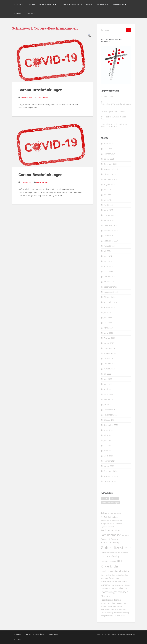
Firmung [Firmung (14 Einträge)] (115, 539)
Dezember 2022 (111, 348)
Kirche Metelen (42, 98)
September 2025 (111, 179)
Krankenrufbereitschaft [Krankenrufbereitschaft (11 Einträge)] (110, 578)
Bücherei (18, 640)
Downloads (30, 14)
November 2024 (111, 231)
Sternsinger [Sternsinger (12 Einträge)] (105, 609)
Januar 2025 (109, 220)
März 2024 (108, 271)
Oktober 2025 (110, 174)
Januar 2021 (109, 466)
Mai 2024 (108, 261)
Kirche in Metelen (46, 5)
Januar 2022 (109, 405)
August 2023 (109, 307)
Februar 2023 (110, 338)
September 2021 (111, 425)
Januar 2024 (109, 282)
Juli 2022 (107, 374)
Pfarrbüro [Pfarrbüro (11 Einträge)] (123, 588)
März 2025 (108, 210)
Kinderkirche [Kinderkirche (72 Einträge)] (110, 566)
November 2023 (111, 292)
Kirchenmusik (102, 5)
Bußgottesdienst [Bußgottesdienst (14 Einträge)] (108, 523)
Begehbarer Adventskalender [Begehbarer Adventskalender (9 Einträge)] (112, 520)
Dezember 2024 (111, 225)
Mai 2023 (108, 323)
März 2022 (108, 394)
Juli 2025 (107, 190)
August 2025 (109, 184)
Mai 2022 (108, 384)
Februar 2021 (110, 461)
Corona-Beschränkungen (40, 90)
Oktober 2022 (110, 358)
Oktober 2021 (110, 420)
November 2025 (111, 169)
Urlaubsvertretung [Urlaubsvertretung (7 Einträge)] (107, 613)
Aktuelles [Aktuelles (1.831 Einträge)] (105, 499)
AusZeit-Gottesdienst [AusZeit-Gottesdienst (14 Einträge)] (110, 517)
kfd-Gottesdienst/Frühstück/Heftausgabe (116, 104)
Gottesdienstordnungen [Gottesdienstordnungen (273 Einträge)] (110, 503)
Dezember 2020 (111, 471)
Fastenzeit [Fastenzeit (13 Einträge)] (105, 539)
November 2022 (111, 353)
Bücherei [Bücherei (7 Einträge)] (119, 524)
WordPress (131, 634)
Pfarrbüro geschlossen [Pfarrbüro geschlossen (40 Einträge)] (115, 592)
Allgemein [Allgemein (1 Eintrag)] (114, 499)
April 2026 (108, 144)
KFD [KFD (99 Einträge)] (120, 561)
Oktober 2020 (110, 481)
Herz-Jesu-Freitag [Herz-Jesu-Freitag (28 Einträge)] (110, 556)
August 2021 (109, 430)
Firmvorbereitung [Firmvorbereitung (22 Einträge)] (110, 542)
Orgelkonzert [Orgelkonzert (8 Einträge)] (120, 585)
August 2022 (109, 369)
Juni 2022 (108, 379)
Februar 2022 (110, 399)
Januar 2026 (109, 159)
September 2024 (111, 241)
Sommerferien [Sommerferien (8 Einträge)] (106, 603)
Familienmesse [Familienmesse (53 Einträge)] (111, 535)
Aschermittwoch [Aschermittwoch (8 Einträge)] (116, 514)
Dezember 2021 (111, 410)
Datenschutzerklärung (35, 634)
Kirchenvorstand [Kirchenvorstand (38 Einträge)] (111, 571)
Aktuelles (31, 5)
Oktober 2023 (110, 297)
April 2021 (108, 451)
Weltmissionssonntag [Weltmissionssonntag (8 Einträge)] (122, 613)
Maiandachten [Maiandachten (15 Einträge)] (107, 582)
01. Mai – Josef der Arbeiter (113, 112)
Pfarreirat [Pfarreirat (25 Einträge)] (106, 596)
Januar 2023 (109, 343)
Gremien (89, 5)
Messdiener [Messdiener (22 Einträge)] (121, 581)
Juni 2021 (108, 440)
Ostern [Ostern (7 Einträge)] (128, 585)
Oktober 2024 (110, 236)
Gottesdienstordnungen (71, 5)
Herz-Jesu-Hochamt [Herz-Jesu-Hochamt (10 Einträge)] (108, 562)
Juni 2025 (108, 195)
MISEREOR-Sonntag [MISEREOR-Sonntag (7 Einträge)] (107, 585)
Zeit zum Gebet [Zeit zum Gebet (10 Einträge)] (120, 616)
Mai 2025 (108, 200)
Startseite (18, 5)
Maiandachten (107, 97)
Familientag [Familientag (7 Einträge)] (126, 535)
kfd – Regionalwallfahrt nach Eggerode (113, 118)
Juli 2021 (107, 435)
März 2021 (108, 456)
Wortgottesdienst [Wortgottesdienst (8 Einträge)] (107, 616)
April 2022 (108, 389)
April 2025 (108, 205)
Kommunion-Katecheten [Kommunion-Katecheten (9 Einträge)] (121, 575)
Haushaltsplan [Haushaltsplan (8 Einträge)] (123, 553)
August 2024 (109, 246)
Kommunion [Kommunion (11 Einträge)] (106, 575)
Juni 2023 (108, 318)
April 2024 (108, 266)
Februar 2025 (110, 215)
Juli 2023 (107, 312)
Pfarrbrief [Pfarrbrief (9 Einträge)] (114, 588)
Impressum (54, 634)
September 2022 (111, 364)
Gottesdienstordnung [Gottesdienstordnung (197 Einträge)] (120, 548)
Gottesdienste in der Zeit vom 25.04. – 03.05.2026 (114, 125)
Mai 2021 (108, 445)
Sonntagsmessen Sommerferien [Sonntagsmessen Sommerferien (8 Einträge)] (111, 606)
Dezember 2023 (111, 287)
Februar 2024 (110, 277)
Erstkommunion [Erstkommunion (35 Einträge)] (110, 530)
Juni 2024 (108, 256)
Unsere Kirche (118, 5)
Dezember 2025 (111, 164)
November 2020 (111, 476)
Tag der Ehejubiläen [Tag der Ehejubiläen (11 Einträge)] (119, 609)
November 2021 (111, 415)
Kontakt (17, 14)
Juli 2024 (107, 251)
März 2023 (108, 333)
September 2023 (111, 302)
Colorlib (115, 634)
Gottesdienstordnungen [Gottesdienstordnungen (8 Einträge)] (109, 553)
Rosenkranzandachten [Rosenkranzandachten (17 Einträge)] (111, 600)
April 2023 (108, 328)
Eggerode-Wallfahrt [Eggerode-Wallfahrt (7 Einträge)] (107, 527)
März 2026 (108, 149)
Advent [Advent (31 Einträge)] (105, 513)
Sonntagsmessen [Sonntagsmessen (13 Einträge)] (119, 603)
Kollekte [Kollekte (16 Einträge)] (126, 571)
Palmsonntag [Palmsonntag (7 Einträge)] (105, 588)
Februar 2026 (110, 154)
